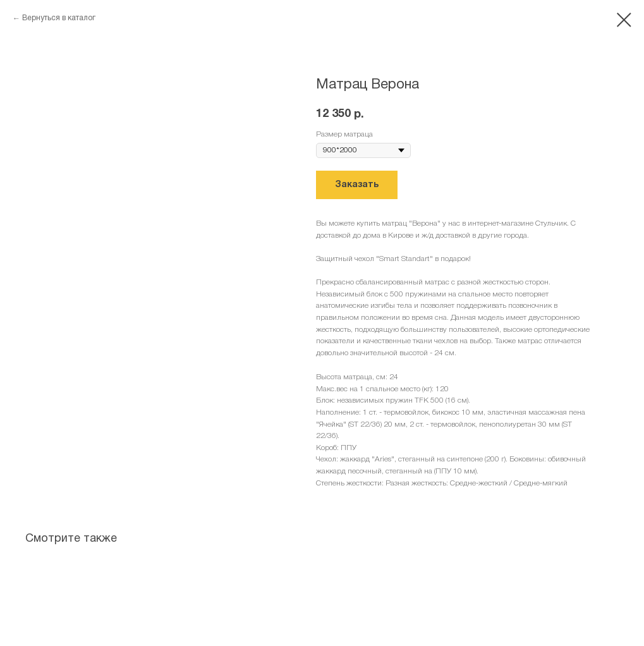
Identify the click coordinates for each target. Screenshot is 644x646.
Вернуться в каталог (59, 18)
